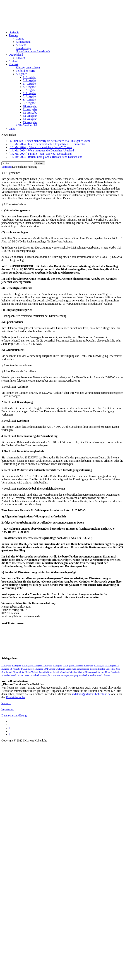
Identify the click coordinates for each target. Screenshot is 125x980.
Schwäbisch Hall (95, 675)
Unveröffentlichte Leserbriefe (33, 51)
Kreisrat (101, 672)
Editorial (94, 669)
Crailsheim (60, 669)
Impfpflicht (44, 672)
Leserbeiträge (24, 48)
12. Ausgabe (30, 113)
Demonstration (83, 669)
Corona (20, 39)
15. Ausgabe (30, 122)
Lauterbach (35, 675)
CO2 (46, 669)
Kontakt (6, 703)
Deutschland (16, 55)
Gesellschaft (7, 672)
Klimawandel (23, 42)
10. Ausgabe (30, 106)
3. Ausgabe (29, 84)
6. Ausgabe (29, 93)
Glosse (16, 672)
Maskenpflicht (46, 675)
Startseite (14, 32)
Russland (83, 675)
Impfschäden (55, 672)
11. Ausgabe (30, 109)
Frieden (102, 669)
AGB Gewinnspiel (26, 125)
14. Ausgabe (30, 119)
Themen (13, 35)
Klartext (13, 64)
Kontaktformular (15, 697)
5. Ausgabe (29, 90)
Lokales (20, 58)
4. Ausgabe (29, 87)
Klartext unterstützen (28, 67)
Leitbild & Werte (26, 71)
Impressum (8, 709)
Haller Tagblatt (32, 672)
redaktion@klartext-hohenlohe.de (91, 694)
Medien (57, 675)
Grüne (22, 672)
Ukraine (106, 675)
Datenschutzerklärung (14, 715)
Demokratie (71, 669)
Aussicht (21, 45)
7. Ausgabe (29, 96)
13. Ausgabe (30, 116)
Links (12, 129)
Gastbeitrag (110, 669)
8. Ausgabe (29, 100)
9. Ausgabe (29, 103)
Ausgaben (21, 74)
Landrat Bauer (23, 675)
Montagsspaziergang (69, 675)
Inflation (73, 672)
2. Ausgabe (29, 80)
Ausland (13, 61)
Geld (118, 669)
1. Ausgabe (29, 77)
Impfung (65, 672)
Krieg (108, 672)
